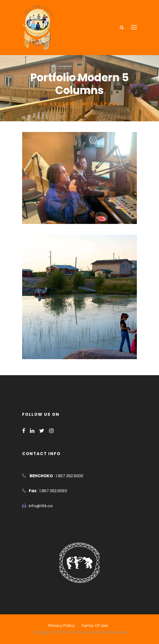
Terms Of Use (94, 625)
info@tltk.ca (39, 506)
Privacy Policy (63, 625)
